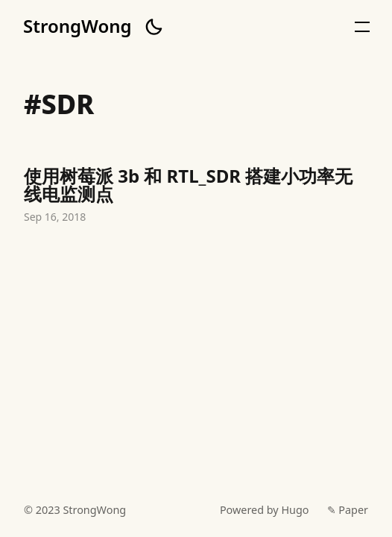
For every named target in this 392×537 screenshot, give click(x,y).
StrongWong (78, 26)
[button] (154, 27)
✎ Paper (348, 510)
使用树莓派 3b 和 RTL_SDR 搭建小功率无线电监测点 (196, 197)
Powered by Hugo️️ (265, 510)
